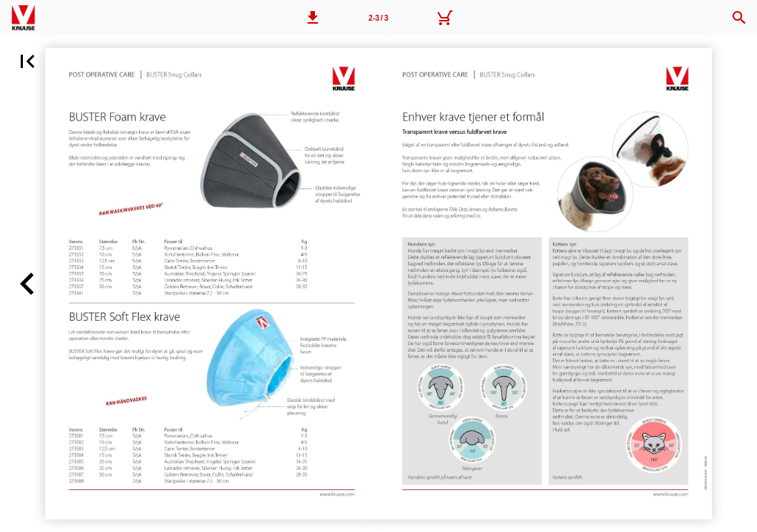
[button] (313, 18)
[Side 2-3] (378, 18)
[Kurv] (444, 18)
